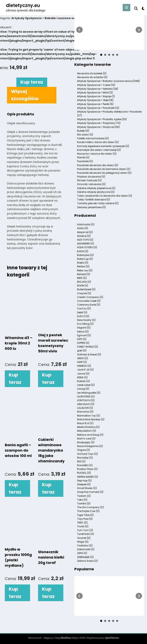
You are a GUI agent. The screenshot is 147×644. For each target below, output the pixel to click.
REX (81, 461)
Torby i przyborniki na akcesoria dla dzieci (105, 196)
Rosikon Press (87, 469)
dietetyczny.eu (23, 5)
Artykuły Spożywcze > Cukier (96, 85)
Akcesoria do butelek (92, 73)
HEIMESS (84, 366)
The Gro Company (90, 507)
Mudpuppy (86, 442)
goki (82, 350)
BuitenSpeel (86, 289)
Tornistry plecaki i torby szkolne (98, 203)
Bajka (83, 263)
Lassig (83, 389)
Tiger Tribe (85, 515)
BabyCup (85, 259)
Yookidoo (85, 545)
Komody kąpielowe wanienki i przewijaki (103, 146)
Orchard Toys (87, 454)
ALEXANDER (86, 244)
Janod (83, 374)
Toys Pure (85, 519)
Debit (82, 312)
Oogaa (84, 450)
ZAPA (82, 553)
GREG (83, 358)
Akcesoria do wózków (92, 77)
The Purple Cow (88, 511)
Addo (83, 228)
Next (139, 30)
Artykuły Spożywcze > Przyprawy (99, 123)
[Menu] (126, 8)
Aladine (84, 236)
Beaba (83, 266)
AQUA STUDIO (87, 247)
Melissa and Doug (90, 435)
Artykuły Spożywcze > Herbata (98, 89)
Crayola (84, 293)
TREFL (82, 523)
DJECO (83, 316)
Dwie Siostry (86, 320)
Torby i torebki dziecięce (94, 199)
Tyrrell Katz (86, 534)
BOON (83, 286)
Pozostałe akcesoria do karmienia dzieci (104, 169)
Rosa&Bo (85, 465)
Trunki (83, 526)
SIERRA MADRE (88, 477)
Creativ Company (90, 297)
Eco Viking (85, 324)
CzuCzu (84, 308)
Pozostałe (85, 161)
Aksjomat (85, 232)
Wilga (83, 542)
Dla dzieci (85, 135)
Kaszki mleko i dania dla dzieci (98, 142)
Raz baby (85, 458)
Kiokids (83, 381)
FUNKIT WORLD (88, 347)
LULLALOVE (85, 408)
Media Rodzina (88, 427)
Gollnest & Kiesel (89, 354)
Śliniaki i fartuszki (89, 180)
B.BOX (83, 251)
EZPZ (82, 339)
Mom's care (86, 439)
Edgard (84, 328)
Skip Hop (84, 481)
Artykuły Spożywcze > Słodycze (98, 127)
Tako (82, 500)
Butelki (83, 131)
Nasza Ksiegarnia (90, 446)
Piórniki (83, 157)
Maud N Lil (85, 423)
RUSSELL (84, 473)
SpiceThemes (112, 638)
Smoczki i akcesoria (91, 184)
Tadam (84, 496)
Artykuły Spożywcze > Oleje (95, 100)
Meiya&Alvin (87, 431)
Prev (79, 30)
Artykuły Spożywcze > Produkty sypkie (102, 119)
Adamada (86, 224)
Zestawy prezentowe (91, 207)
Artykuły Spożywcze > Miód (95, 93)
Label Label (86, 385)
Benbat (84, 274)
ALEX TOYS (85, 240)
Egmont (84, 335)
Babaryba (85, 255)
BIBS (82, 278)
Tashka (84, 503)
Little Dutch (86, 404)
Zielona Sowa (87, 561)
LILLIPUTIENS (86, 396)
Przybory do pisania (91, 177)
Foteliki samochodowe (93, 138)
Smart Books (87, 488)
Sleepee (84, 484)
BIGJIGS (84, 282)
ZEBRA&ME (85, 557)
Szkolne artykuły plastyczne (96, 192)
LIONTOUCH (86, 400)
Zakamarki (86, 549)
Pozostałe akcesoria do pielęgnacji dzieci (104, 173)
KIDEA (82, 377)
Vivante (84, 538)
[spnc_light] (143, 8)
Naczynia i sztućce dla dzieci (97, 154)
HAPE (82, 362)
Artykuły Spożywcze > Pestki (95, 104)
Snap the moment (90, 492)
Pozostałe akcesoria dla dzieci (98, 165)
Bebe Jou (85, 270)
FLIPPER (83, 343)
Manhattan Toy (89, 416)
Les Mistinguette (89, 393)
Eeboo (83, 332)
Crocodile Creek (89, 301)
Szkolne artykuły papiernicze (96, 188)
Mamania (85, 412)
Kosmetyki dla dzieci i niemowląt (99, 150)
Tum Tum (85, 530)
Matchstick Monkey (91, 419)
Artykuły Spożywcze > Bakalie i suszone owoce (108, 81)
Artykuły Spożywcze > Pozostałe (98, 108)
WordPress (66, 638)
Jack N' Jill (85, 370)
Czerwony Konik (89, 305)
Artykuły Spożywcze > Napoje (96, 96)
